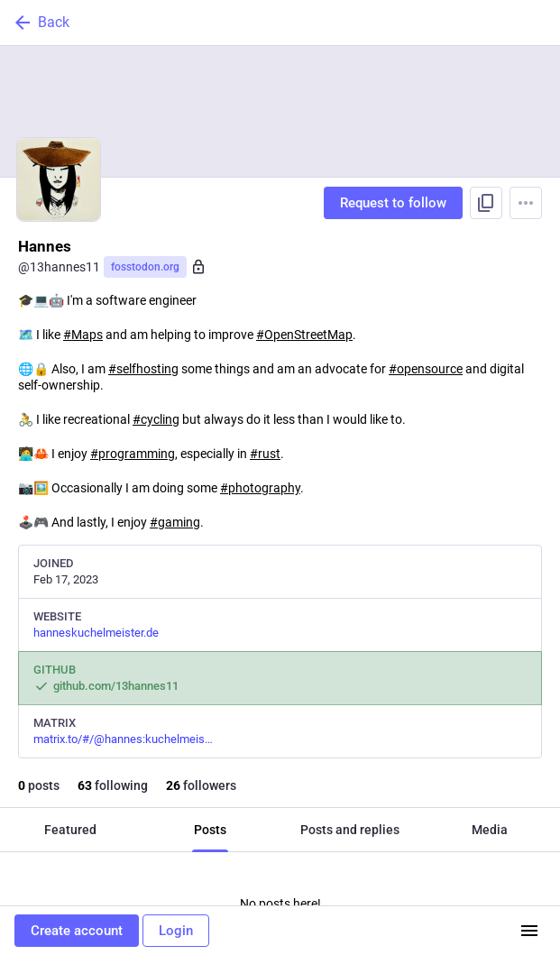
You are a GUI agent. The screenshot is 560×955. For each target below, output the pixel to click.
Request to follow (393, 203)
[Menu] (526, 203)
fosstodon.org (145, 267)
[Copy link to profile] (486, 203)
